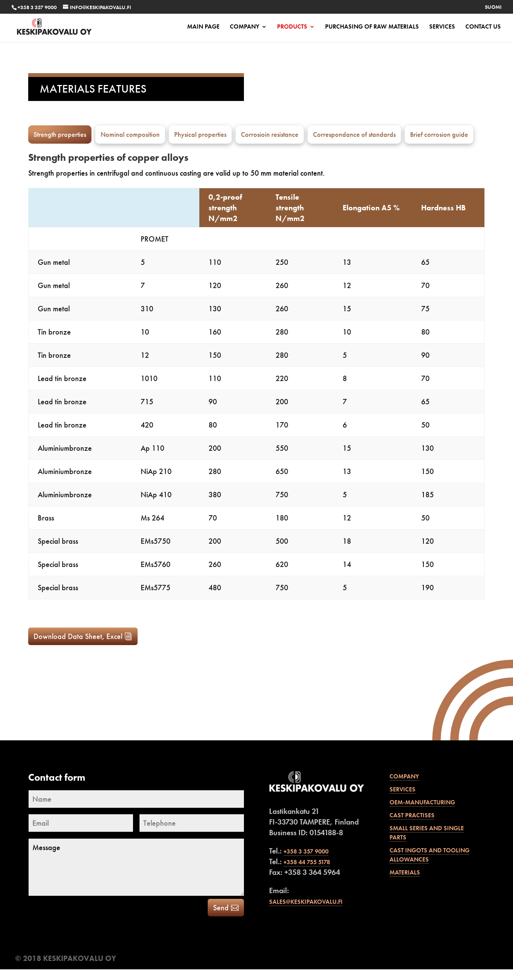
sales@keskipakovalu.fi (306, 912)
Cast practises (412, 826)
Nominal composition (130, 134)
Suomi (493, 7)
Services (442, 27)
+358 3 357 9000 (37, 7)
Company (244, 27)
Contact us (483, 27)
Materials (405, 883)
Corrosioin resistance (270, 134)
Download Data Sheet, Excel (78, 647)
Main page (203, 27)
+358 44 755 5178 (307, 873)
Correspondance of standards (354, 134)
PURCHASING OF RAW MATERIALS (372, 27)
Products (292, 27)
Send (221, 918)
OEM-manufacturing (422, 813)
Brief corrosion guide (439, 134)
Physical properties (200, 134)
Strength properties (60, 134)
